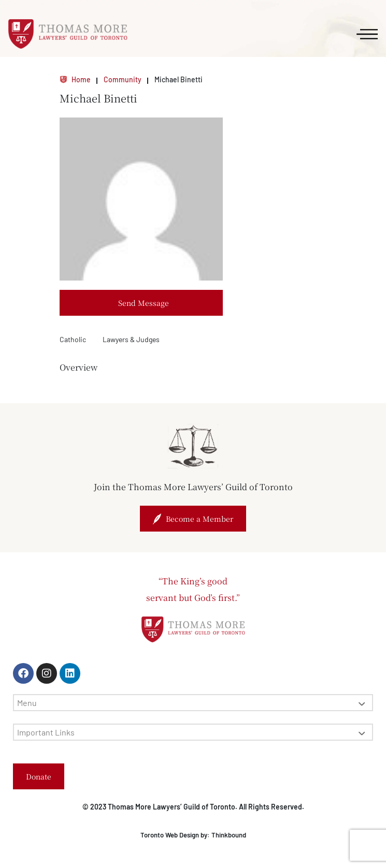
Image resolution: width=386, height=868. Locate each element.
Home (75, 79)
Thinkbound (229, 835)
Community (123, 79)
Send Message (144, 303)
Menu (191, 703)
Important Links (191, 732)
